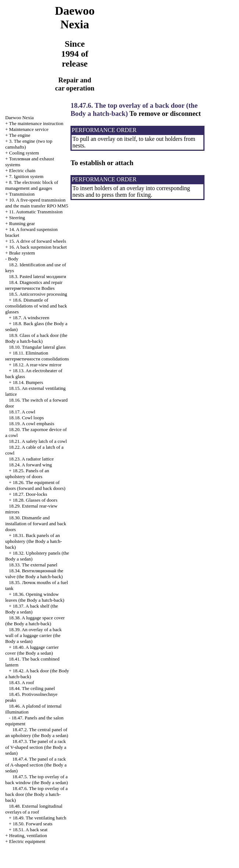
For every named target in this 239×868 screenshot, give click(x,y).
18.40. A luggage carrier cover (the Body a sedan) (32, 650)
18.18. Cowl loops (26, 418)
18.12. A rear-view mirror (37, 365)
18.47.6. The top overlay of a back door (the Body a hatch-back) (36, 794)
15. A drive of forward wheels (38, 241)
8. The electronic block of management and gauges (32, 185)
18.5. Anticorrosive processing (38, 294)
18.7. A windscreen (31, 318)
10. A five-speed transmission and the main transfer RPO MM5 (37, 203)
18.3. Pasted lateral (37, 276)
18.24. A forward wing (30, 465)
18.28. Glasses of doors (35, 500)
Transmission (22, 194)
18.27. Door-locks (30, 494)
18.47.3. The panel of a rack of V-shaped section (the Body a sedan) (36, 747)
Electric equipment (27, 841)
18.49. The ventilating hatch (40, 818)
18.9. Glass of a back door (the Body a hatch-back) (36, 338)
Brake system (22, 253)
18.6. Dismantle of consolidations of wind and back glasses (36, 306)
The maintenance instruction (36, 123)
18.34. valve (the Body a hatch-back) (34, 574)
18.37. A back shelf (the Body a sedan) (32, 609)
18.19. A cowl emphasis (32, 424)
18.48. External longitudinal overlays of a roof (34, 809)
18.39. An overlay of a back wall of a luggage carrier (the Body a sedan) (33, 635)
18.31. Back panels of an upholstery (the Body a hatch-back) (34, 541)
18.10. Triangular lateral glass (37, 347)
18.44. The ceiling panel (32, 688)
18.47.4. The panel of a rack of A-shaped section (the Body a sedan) (36, 765)
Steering (17, 218)
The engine (20, 135)
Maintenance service (29, 129)
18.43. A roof (21, 682)
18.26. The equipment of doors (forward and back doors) (35, 485)
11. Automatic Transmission (36, 212)
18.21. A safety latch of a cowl (38, 441)
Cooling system (24, 153)
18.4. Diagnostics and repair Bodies (34, 285)
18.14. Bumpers (28, 382)
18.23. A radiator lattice (31, 459)
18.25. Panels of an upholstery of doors (27, 474)
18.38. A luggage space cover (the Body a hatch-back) (35, 621)
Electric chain (22, 170)
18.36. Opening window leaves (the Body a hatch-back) (35, 597)
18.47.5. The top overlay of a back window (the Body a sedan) (37, 780)
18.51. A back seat (30, 830)
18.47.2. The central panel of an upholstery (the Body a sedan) (37, 732)
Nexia (19, 118)
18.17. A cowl (22, 412)
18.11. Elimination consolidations (37, 356)
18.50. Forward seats (33, 824)
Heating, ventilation (28, 835)
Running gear (22, 223)
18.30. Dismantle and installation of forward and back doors (36, 524)
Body (13, 259)
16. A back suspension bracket (38, 247)
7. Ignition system (26, 176)
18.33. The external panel (33, 565)
